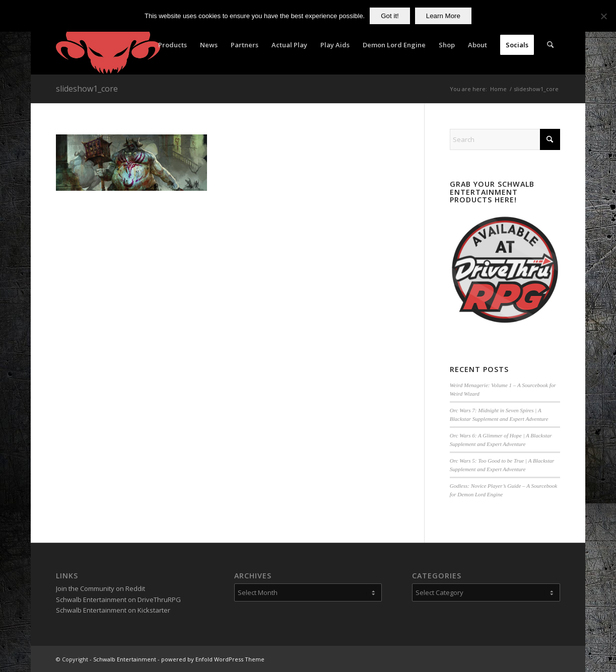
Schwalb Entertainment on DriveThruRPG (118, 600)
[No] (603, 16)
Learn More (443, 16)
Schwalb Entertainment (125, 659)
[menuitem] (173, 45)
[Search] (550, 45)
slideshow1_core (87, 89)
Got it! (390, 16)
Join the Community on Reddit (100, 588)
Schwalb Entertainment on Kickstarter (113, 610)
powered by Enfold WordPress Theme (213, 659)
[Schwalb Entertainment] (108, 45)
